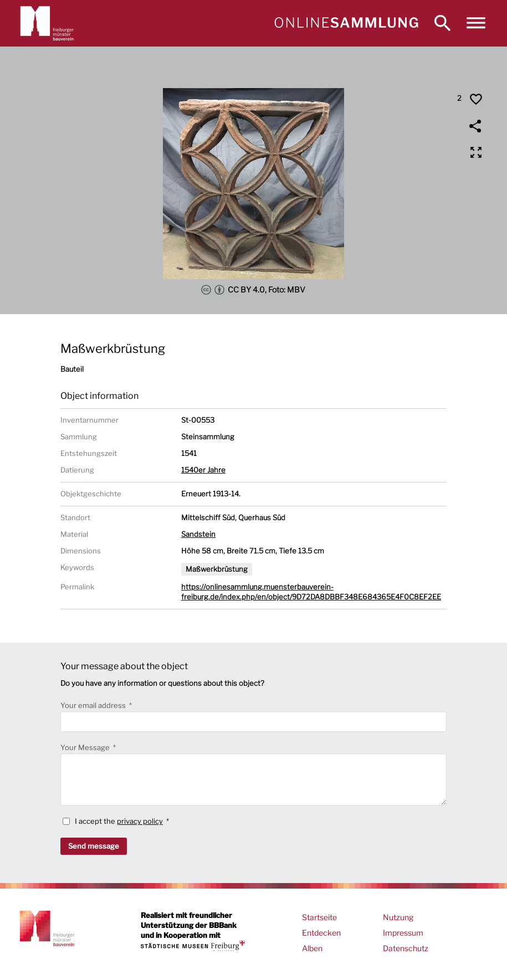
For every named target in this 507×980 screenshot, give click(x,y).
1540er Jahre (203, 470)
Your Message (86, 747)
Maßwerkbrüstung (217, 569)
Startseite (319, 917)
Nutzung (398, 917)
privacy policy (140, 821)
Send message (94, 846)
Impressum (403, 933)
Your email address (94, 705)
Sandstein (198, 534)
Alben (312, 948)
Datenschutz (406, 948)
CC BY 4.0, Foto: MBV (253, 290)
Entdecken (321, 933)
